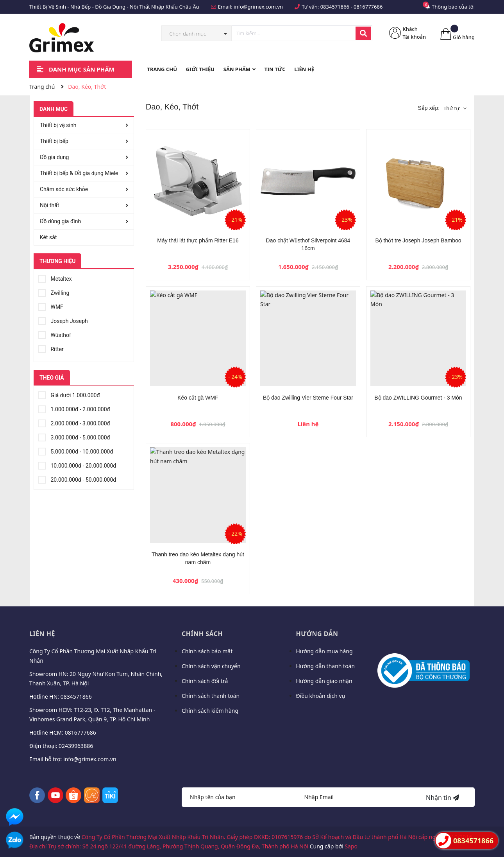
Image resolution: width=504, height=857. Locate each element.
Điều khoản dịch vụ (321, 696)
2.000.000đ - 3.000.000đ (74, 422)
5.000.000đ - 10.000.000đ (76, 450)
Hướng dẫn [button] (317, 634)
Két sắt (48, 237)
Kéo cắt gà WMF (198, 398)
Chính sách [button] (202, 634)
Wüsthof (55, 334)
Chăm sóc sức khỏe (64, 189)
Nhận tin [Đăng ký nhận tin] (442, 798)
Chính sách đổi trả (205, 681)
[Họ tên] (239, 797)
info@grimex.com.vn (258, 7)
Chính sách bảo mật (207, 651)
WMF (51, 306)
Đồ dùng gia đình (60, 221)
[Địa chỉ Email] (353, 797)
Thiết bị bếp (54, 141)
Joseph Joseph (63, 320)
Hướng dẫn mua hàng (324, 651)
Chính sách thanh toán (211, 696)
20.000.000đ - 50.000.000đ (77, 479)
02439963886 (76, 746)
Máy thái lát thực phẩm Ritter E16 (198, 240)
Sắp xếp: (429, 108)
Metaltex (55, 278)
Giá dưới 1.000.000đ (69, 394)
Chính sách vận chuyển (211, 666)
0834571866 (335, 7)
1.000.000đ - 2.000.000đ (74, 408)
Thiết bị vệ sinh (58, 125)
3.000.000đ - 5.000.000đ (74, 436)
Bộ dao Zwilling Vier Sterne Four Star (308, 398)
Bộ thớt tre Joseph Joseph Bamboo (418, 240)
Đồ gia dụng (54, 157)
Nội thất (49, 205)
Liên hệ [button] (42, 634)
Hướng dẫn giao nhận (324, 681)
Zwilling (54, 292)
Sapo (351, 846)
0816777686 (368, 7)
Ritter (51, 348)
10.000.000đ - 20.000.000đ (77, 464)
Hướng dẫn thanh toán (326, 666)
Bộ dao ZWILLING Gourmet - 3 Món (418, 398)
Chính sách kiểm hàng (210, 711)
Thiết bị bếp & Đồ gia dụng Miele (79, 173)
